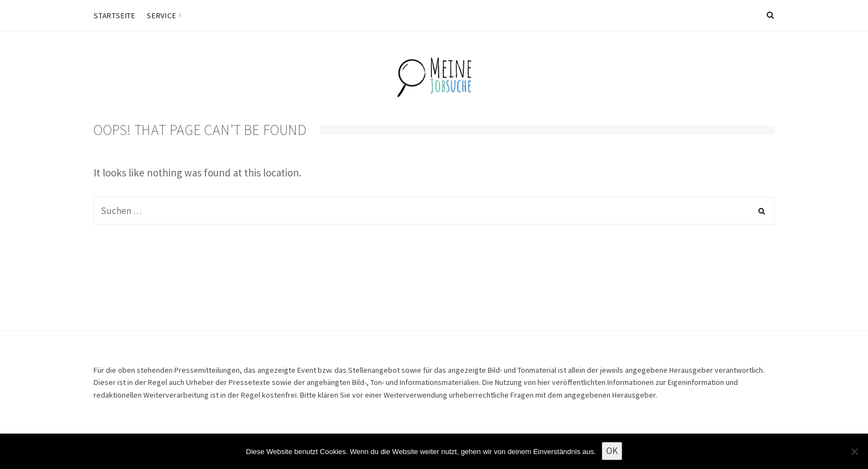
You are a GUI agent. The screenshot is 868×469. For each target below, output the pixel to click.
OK (612, 451)
